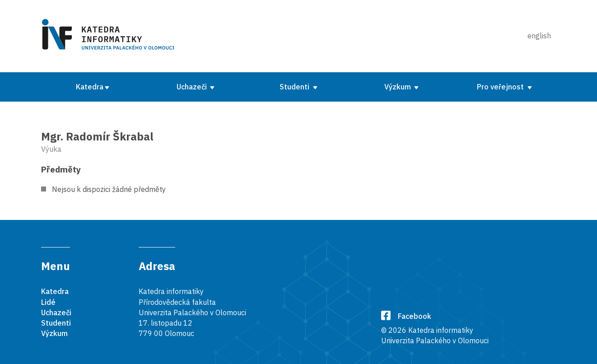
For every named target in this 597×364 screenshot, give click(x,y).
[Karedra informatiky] (110, 36)
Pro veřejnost (501, 87)
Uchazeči (193, 87)
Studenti (295, 87)
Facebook (406, 316)
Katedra (90, 87)
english (539, 36)
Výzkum (399, 87)
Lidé (48, 302)
